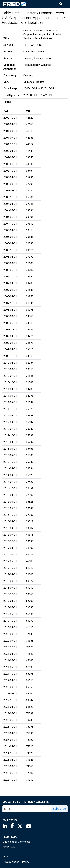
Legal (6, 856)
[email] (27, 809)
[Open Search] (61, 4)
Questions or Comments (16, 842)
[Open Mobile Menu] (66, 4)
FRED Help (9, 847)
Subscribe (59, 809)
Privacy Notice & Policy (16, 862)
